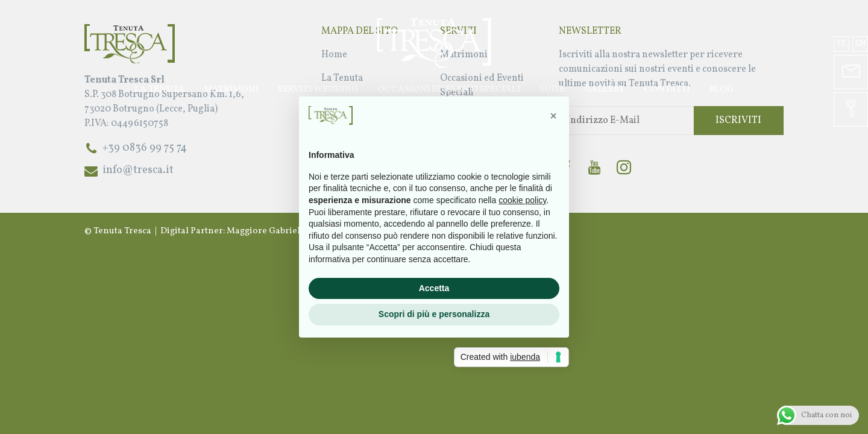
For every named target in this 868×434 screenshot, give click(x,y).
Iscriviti (738, 121)
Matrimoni (231, 90)
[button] (553, 116)
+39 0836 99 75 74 (145, 148)
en (860, 44)
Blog (721, 90)
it (841, 44)
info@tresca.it (138, 170)
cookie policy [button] (522, 200)
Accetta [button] (434, 288)
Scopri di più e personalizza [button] (434, 314)
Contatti (667, 90)
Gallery (604, 90)
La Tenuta (159, 90)
